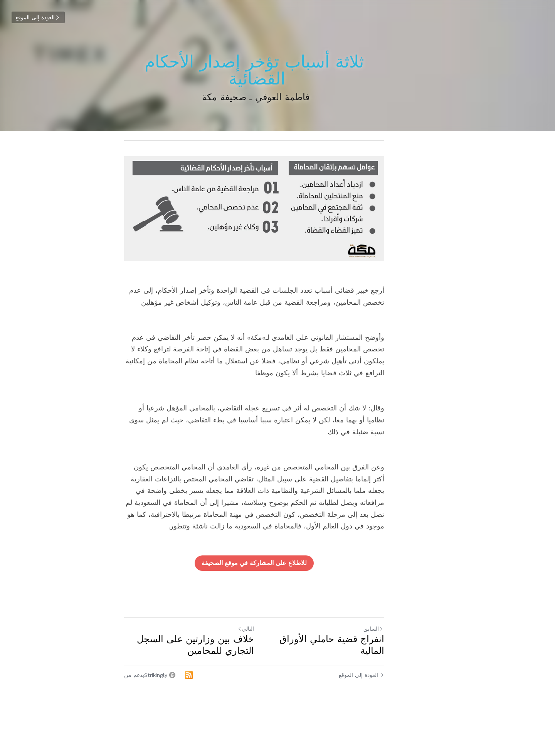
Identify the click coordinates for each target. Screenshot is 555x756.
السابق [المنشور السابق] (420, 624)
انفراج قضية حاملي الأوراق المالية (365, 634)
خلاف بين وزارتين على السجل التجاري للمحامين (203, 640)
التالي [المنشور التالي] (269, 624)
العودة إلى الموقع (38, 17)
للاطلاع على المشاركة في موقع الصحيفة (278, 558)
